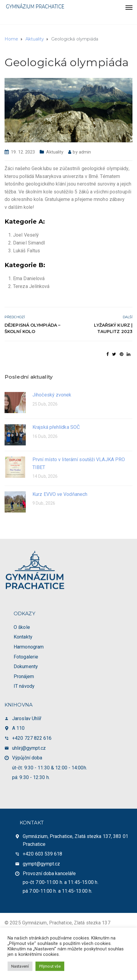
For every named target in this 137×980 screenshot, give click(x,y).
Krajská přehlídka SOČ (56, 427)
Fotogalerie (26, 657)
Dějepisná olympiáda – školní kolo (32, 328)
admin (85, 152)
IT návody (24, 686)
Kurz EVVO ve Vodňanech (60, 494)
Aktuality (55, 152)
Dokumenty (26, 666)
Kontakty (23, 637)
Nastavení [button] (20, 966)
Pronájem (24, 676)
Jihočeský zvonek (52, 395)
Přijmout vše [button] (50, 966)
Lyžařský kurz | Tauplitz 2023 (113, 328)
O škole (22, 627)
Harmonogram (29, 647)
